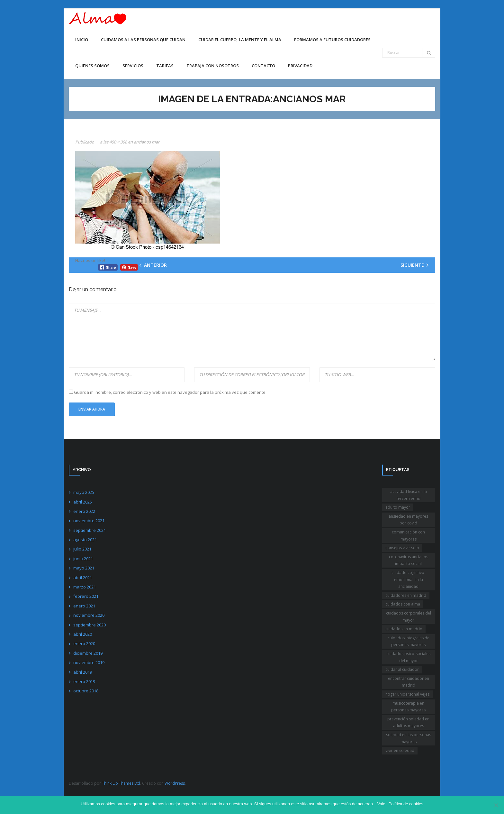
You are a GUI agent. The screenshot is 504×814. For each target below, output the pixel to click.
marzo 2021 (85, 587)
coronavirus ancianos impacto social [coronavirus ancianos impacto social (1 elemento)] (409, 560)
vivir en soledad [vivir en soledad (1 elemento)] (400, 750)
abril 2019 (83, 672)
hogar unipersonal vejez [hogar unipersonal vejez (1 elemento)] (407, 694)
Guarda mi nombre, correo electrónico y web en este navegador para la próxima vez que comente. (170, 392)
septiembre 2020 (90, 625)
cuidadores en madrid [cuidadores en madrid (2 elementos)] (406, 595)
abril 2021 (83, 578)
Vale (381, 804)
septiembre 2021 (90, 530)
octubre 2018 (86, 691)
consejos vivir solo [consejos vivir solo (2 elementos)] (402, 548)
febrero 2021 (86, 596)
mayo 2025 (84, 492)
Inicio (82, 40)
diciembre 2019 (88, 653)
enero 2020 (84, 643)
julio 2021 (82, 549)
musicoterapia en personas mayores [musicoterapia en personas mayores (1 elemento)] (408, 707)
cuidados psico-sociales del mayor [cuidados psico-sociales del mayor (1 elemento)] (408, 657)
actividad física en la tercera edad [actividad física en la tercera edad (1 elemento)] (409, 495)
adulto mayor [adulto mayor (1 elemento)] (398, 507)
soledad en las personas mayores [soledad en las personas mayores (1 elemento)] (409, 738)
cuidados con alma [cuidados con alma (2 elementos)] (403, 604)
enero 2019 (84, 681)
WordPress (175, 783)
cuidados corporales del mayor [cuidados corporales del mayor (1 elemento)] (409, 617)
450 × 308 (118, 142)
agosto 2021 (85, 540)
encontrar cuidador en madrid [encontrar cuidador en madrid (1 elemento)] (409, 682)
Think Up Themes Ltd (121, 783)
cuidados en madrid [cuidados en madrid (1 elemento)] (404, 629)
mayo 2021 (84, 568)
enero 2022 (84, 511)
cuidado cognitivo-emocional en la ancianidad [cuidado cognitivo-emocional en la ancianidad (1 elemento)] (409, 579)
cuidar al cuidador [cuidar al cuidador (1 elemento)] (402, 669)
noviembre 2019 (89, 662)
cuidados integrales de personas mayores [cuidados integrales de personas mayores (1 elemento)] (409, 641)
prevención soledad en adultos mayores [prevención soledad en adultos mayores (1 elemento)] (408, 722)
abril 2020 (83, 634)
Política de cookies (406, 804)
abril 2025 (83, 502)
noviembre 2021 (89, 521)
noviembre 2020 (89, 615)
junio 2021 (83, 559)
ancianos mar (147, 142)
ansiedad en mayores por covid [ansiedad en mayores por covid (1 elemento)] (408, 520)
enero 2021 (84, 606)
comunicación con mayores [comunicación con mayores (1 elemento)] (408, 536)
